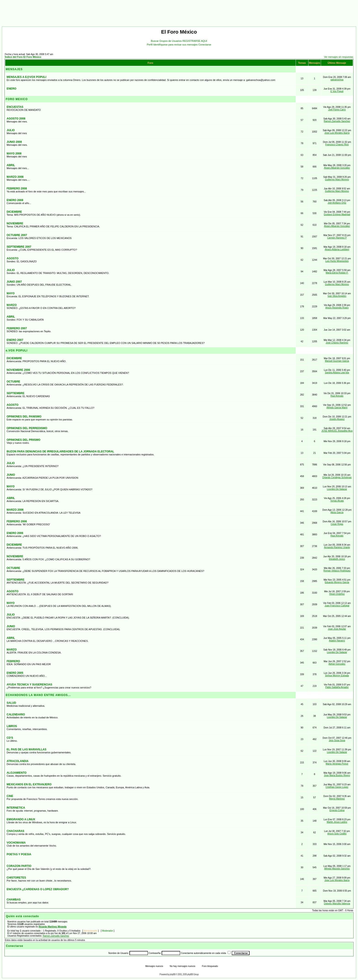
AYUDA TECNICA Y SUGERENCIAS (29, 685)
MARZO (12, 305)
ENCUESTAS (15, 107)
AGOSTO (13, 258)
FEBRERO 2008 (17, 189)
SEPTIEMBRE (16, 393)
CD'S (10, 738)
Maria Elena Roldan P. (337, 273)
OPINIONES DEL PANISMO (24, 417)
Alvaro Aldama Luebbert (337, 249)
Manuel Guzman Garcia (337, 361)
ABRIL (11, 165)
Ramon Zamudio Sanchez (337, 121)
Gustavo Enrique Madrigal (337, 214)
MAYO (11, 293)
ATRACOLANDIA (18, 761)
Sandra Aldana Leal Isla (337, 373)
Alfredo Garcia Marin (337, 408)
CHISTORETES (16, 878)
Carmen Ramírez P (337, 238)
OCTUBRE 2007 (17, 235)
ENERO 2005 (15, 673)
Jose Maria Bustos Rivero (337, 775)
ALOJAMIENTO (17, 773)
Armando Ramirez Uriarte (337, 547)
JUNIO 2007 (14, 282)
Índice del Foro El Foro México (23, 57)
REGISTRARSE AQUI (195, 41)
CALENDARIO (16, 714)
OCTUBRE (13, 382)
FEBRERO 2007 (17, 328)
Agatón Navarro (337, 641)
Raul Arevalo (337, 396)
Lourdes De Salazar (337, 489)
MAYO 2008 (14, 154)
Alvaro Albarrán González (337, 168)
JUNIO (11, 475)
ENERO (12, 89)
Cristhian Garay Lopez (337, 787)
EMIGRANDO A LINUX (21, 819)
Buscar (155, 41)
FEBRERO (13, 661)
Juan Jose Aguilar (337, 629)
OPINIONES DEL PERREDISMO (27, 428)
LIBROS (12, 726)
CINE (10, 796)
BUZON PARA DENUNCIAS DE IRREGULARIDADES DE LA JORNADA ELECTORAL (60, 451)
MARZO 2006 (15, 510)
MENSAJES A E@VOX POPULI (26, 77)
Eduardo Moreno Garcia (337, 582)
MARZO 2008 (15, 177)
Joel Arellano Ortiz (337, 203)
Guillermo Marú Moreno (337, 179)
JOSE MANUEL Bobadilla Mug (337, 431)
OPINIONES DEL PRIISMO (24, 440)
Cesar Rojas (337, 524)
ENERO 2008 (15, 200)
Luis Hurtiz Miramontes (337, 261)
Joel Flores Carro (337, 110)
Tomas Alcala (337, 501)
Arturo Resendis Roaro (337, 308)
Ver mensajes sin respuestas (339, 57)
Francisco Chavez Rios (337, 145)
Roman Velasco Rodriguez (337, 571)
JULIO (11, 130)
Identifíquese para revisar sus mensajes (176, 45)
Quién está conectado (22, 916)
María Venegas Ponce (337, 764)
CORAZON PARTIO (19, 866)
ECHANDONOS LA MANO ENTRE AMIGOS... (38, 695)
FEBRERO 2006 (17, 521)
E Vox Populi (337, 91)
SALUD (11, 703)
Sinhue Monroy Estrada (337, 676)
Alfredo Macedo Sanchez (337, 869)
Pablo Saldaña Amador (337, 687)
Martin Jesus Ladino (337, 822)
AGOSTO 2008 (16, 119)
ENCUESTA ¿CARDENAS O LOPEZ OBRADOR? (38, 889)
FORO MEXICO (17, 99)
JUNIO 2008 (14, 142)
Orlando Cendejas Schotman (337, 477)
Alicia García (337, 512)
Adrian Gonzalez (337, 664)
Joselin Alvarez (337, 419)
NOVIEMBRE (15, 223)
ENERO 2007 (15, 340)
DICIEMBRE (14, 212)
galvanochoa (337, 80)
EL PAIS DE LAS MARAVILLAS (26, 749)
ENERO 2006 (15, 533)
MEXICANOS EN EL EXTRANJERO (29, 784)
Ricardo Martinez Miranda (53, 927)
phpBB (173, 974)
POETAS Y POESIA (19, 854)
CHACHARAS (15, 831)
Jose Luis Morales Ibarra (337, 133)
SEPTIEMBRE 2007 (19, 247)
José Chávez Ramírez (337, 343)
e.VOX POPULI (17, 351)
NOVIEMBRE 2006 (18, 370)
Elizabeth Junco (337, 559)
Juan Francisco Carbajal (337, 606)
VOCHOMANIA (16, 843)
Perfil (150, 45)
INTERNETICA (16, 808)
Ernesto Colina (337, 810)
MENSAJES (14, 69)
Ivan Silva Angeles (337, 296)
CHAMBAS (14, 900)
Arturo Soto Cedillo (337, 834)
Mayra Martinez (337, 799)
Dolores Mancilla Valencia (337, 904)
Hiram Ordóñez (337, 594)
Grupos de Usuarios (171, 41)
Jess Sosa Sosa (337, 740)
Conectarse (205, 45)
